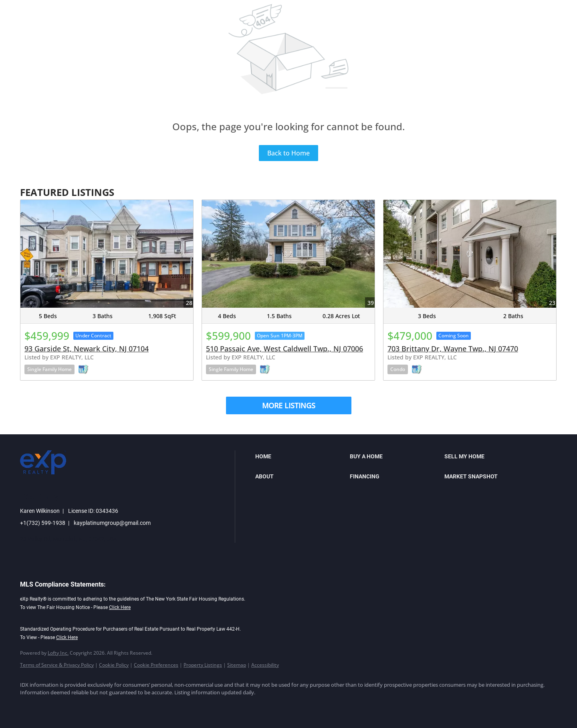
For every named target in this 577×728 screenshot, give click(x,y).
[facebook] (30, 706)
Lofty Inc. (58, 653)
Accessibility (265, 665)
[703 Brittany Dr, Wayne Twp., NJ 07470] (470, 254)
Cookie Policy (114, 665)
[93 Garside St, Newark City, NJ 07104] (107, 254)
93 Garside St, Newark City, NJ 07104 (87, 349)
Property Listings (203, 665)
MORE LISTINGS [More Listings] (289, 405)
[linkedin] (53, 706)
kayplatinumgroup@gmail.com (112, 523)
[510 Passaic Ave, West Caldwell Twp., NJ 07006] (288, 254)
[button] (301, 456)
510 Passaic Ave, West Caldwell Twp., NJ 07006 (284, 349)
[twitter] (76, 706)
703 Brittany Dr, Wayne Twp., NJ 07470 (453, 349)
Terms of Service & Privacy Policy (57, 665)
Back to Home (288, 153)
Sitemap (237, 665)
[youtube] (123, 706)
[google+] (146, 706)
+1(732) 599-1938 (43, 523)
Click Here (120, 607)
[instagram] (99, 706)
